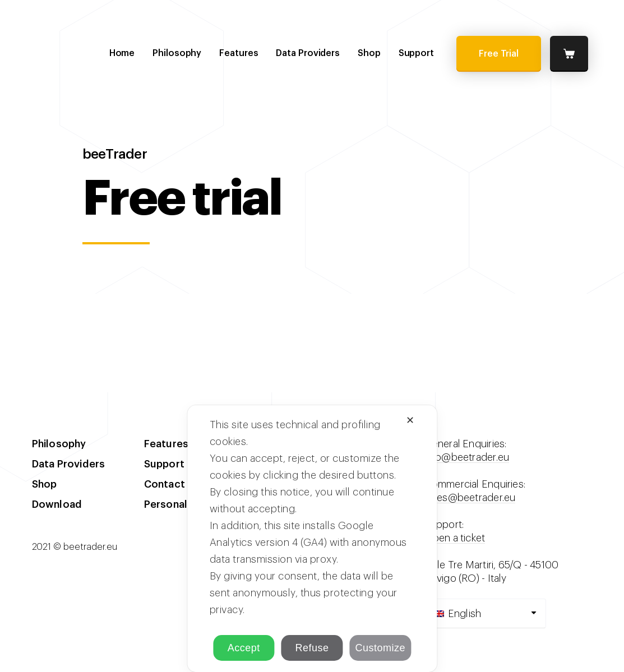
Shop (369, 53)
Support (416, 53)
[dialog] (312, 539)
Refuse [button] (312, 648)
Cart (569, 54)
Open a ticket (455, 538)
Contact (165, 484)
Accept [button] (244, 648)
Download (57, 504)
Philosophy (177, 53)
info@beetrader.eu (467, 457)
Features (239, 53)
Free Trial (499, 54)
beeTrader (92, 53)
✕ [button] (410, 420)
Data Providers (308, 53)
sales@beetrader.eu (470, 498)
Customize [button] (380, 648)
